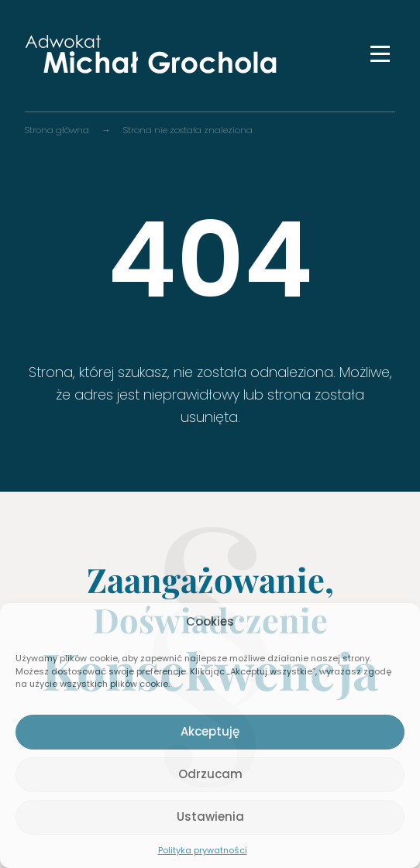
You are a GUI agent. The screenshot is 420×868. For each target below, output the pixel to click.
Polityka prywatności (203, 850)
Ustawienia (210, 817)
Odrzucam (210, 774)
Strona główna (57, 130)
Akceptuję (210, 731)
